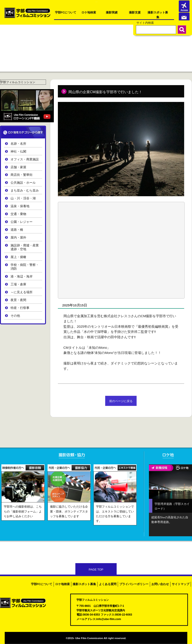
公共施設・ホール (23, 183)
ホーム (7, 36)
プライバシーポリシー (134, 584)
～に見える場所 (22, 292)
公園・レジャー (22, 222)
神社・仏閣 (18, 152)
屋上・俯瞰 (18, 257)
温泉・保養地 (20, 206)
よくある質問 (108, 584)
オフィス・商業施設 (25, 159)
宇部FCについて (66, 12)
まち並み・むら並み (25, 191)
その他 (15, 316)
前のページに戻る (121, 401)
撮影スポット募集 (158, 14)
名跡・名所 (18, 144)
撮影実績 (112, 12)
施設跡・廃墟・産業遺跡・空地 (25, 247)
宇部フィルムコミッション (18, 82)
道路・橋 (17, 230)
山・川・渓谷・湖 (23, 198)
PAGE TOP (96, 570)
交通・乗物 (18, 214)
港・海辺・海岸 (22, 277)
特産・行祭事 (20, 308)
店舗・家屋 (18, 167)
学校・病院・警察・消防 (25, 267)
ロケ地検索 (89, 12)
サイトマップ (181, 584)
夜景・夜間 (18, 300)
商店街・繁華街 (22, 175)
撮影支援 (135, 12)
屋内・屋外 (18, 238)
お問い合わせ (160, 584)
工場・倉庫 (18, 284)
